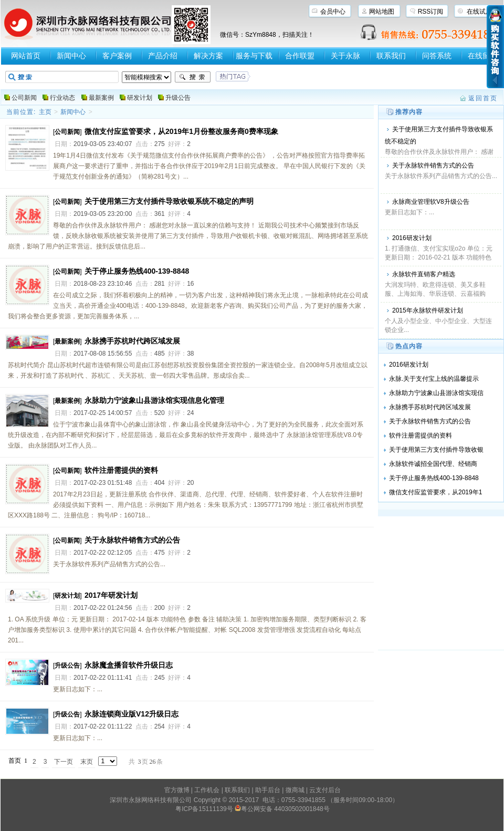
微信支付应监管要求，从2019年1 (435, 492)
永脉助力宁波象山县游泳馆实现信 (436, 393)
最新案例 (101, 98)
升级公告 (178, 98)
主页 (45, 112)
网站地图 (382, 12)
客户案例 (117, 56)
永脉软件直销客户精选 (424, 274)
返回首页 (483, 98)
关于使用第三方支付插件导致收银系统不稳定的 (439, 135)
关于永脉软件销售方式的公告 (433, 165)
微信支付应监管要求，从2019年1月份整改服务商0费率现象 (181, 131)
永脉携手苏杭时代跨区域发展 (132, 341)
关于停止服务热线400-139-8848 (137, 271)
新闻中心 (71, 56)
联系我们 (391, 56)
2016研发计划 (412, 238)
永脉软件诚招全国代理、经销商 (433, 464)
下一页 (64, 762)
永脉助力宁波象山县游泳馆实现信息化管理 (154, 400)
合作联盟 (300, 56)
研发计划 (140, 98)
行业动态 (62, 98)
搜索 (193, 77)
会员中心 (333, 12)
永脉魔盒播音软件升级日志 (129, 665)
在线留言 (482, 56)
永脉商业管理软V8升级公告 (431, 202)
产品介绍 (163, 56)
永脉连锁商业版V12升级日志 (132, 714)
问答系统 (437, 56)
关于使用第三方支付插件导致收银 (436, 450)
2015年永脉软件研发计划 (428, 310)
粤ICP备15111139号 (204, 809)
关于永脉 (345, 56)
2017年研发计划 (111, 595)
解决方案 (208, 56)
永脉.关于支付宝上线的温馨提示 (434, 379)
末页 (87, 762)
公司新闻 (24, 98)
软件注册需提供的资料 (121, 470)
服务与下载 (254, 56)
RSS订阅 (431, 12)
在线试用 (479, 12)
